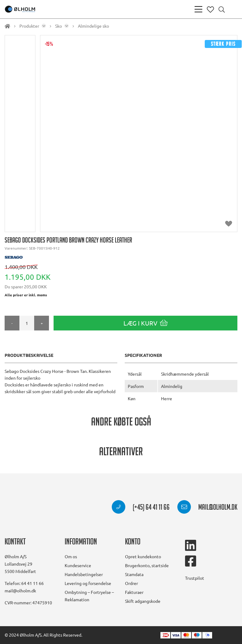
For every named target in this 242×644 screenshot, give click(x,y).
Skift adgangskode (143, 601)
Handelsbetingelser (84, 574)
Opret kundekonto (143, 556)
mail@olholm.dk (207, 508)
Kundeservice (78, 565)
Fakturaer (134, 592)
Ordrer (131, 583)
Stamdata (134, 574)
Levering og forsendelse (88, 583)
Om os (71, 556)
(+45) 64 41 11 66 (141, 508)
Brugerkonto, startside (147, 565)
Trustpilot (195, 578)
